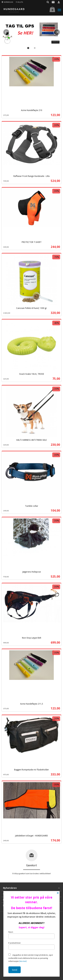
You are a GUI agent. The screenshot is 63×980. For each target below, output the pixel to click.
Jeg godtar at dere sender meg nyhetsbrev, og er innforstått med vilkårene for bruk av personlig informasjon (31, 958)
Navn (32, 935)
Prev (9, 32)
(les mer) (23, 961)
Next (60, 32)
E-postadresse (32, 946)
